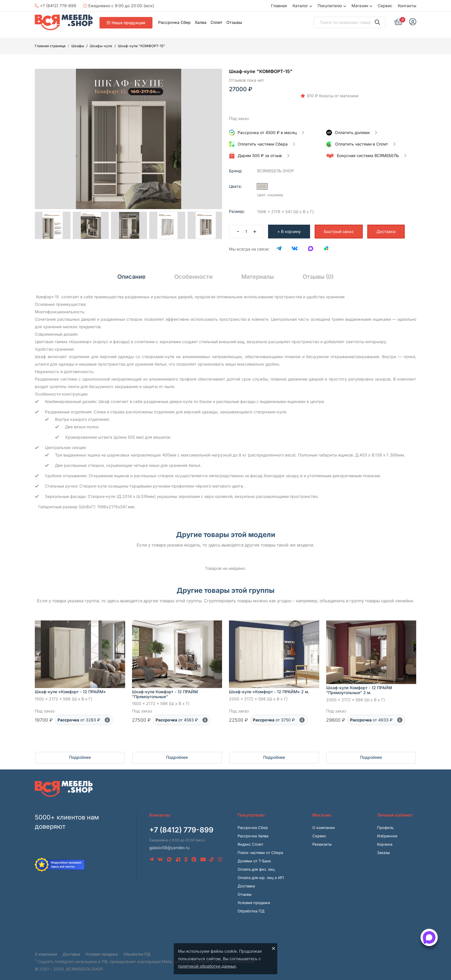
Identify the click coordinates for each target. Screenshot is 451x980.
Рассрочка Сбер (174, 22)
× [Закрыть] (274, 948)
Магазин (360, 6)
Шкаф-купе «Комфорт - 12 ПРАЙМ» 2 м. (269, 688)
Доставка (386, 228)
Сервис (385, 6)
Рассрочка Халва (253, 833)
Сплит (216, 22)
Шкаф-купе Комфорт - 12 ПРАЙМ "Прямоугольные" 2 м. (359, 687)
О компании (324, 825)
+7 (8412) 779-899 (56, 6)
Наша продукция (126, 23)
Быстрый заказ (339, 228)
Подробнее (80, 754)
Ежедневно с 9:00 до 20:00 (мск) (119, 6)
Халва (201, 22)
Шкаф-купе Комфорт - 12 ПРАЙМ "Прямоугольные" (165, 691)
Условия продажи (254, 900)
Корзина (385, 841)
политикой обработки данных (207, 966)
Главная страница (50, 46)
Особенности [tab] (193, 274)
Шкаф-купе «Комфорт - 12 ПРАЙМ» (70, 688)
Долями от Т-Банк (254, 858)
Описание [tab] (131, 274)
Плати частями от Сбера (260, 850)
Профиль (385, 825)
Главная (279, 6)
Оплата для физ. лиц (256, 866)
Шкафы (78, 46)
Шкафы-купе (101, 46)
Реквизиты (322, 841)
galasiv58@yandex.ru (169, 845)
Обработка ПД (251, 908)
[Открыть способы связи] (429, 937)
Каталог (300, 6)
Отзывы (234, 22)
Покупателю (330, 6)
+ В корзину (289, 228)
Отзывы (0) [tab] (318, 274)
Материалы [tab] (258, 274)
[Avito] (326, 246)
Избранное (387, 833)
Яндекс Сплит (250, 841)
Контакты (407, 6)
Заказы (384, 850)
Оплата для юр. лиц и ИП (261, 875)
